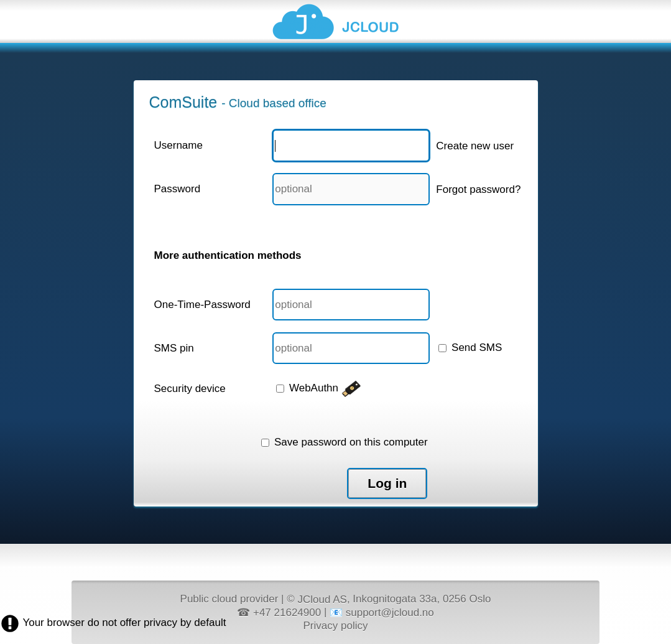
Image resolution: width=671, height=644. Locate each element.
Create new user (475, 146)
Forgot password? (478, 189)
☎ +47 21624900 (279, 613)
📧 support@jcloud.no (382, 613)
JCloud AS (322, 600)
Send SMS (470, 348)
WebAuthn (319, 388)
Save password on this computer (344, 442)
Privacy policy (336, 625)
